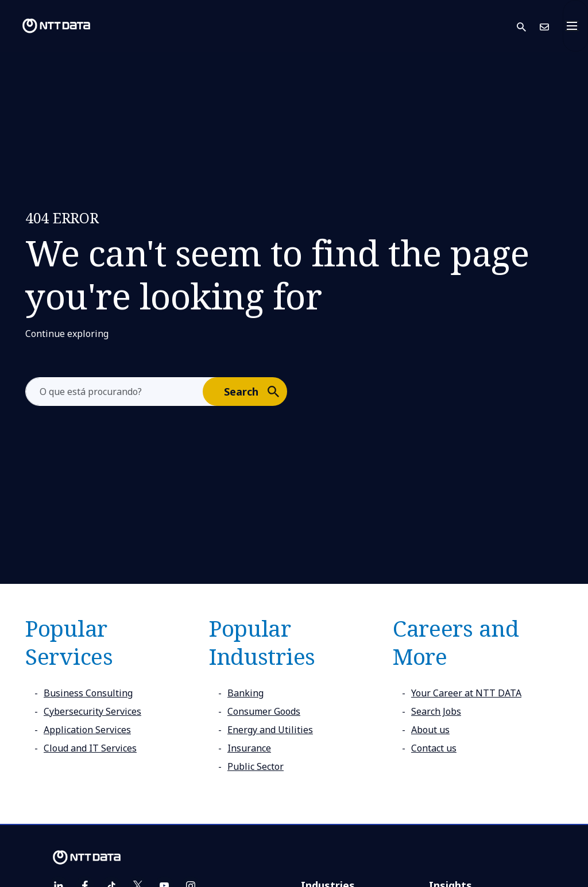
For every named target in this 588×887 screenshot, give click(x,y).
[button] (528, 26)
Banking (245, 693)
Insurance (249, 748)
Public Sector (256, 766)
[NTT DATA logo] (47, 26)
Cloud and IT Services (90, 748)
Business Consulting (88, 693)
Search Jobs (436, 711)
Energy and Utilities (270, 730)
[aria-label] (114, 392)
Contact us (434, 748)
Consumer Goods (264, 711)
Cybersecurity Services (92, 711)
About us (430, 730)
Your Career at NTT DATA (466, 693)
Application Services (87, 730)
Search (255, 391)
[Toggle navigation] (575, 26)
